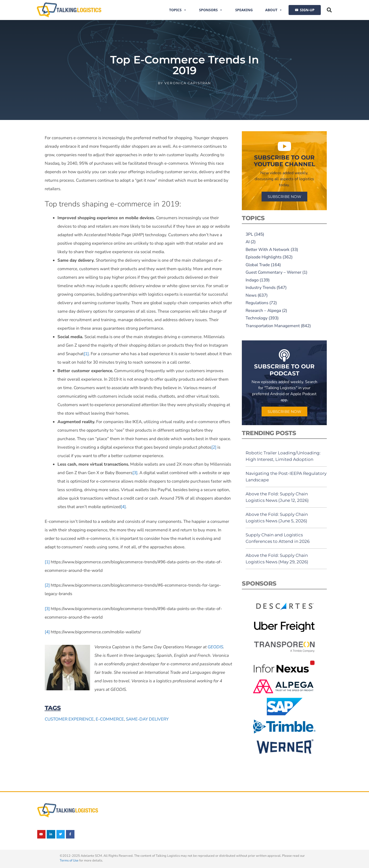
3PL (249, 234)
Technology (257, 318)
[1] (86, 354)
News (251, 295)
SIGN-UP (307, 10)
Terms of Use (69, 861)
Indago (252, 280)
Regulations (257, 303)
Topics (178, 10)
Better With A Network (268, 250)
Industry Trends (261, 288)
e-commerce (110, 719)
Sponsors (211, 10)
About (274, 10)
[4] (123, 507)
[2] (214, 447)
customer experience (69, 719)
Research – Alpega (263, 311)
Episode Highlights (264, 257)
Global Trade (258, 265)
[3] (135, 473)
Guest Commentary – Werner (273, 272)
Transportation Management (273, 326)
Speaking (244, 10)
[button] (329, 10)
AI (248, 242)
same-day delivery (147, 719)
